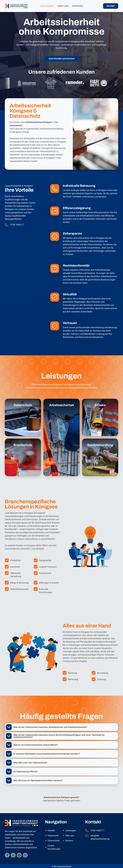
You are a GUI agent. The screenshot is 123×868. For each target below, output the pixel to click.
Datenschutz (54, 841)
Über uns (63, 6)
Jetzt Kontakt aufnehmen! (61, 59)
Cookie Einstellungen (54, 847)
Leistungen (47, 6)
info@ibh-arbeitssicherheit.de (100, 837)
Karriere (78, 6)
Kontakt (111, 6)
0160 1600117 (17, 225)
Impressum (53, 836)
